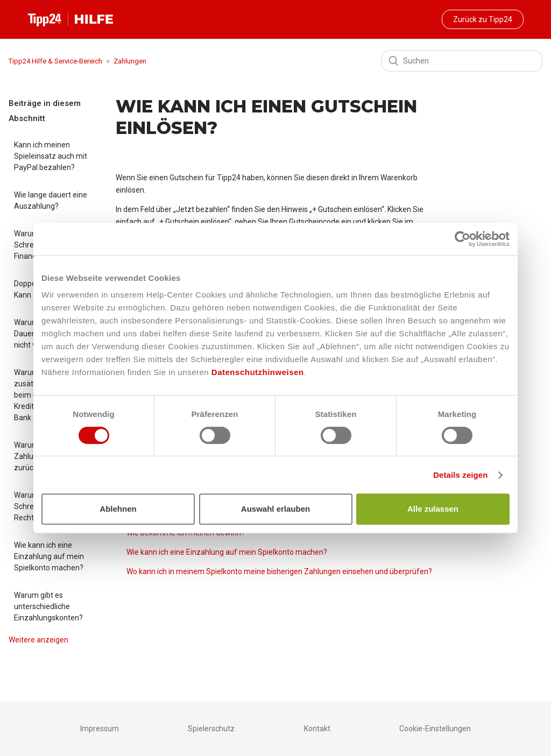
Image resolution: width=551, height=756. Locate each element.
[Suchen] (462, 61)
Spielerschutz (211, 729)
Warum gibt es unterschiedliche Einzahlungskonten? (48, 606)
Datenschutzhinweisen (258, 372)
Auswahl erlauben (275, 509)
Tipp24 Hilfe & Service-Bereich (55, 61)
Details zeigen (460, 475)
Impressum (100, 729)
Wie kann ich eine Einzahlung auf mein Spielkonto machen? (49, 556)
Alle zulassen (433, 509)
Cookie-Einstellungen (435, 729)
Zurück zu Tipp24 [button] (483, 19)
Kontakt (317, 729)
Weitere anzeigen (38, 640)
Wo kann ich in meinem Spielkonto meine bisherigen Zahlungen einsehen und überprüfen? (279, 571)
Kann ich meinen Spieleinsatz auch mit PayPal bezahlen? (51, 156)
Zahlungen (130, 61)
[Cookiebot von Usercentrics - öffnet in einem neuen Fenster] (462, 239)
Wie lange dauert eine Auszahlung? (51, 200)
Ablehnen (118, 509)
